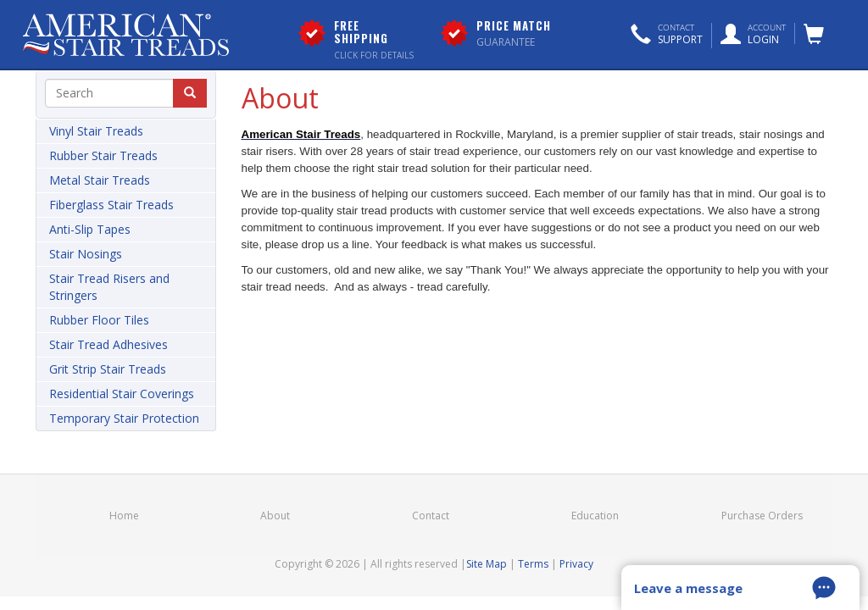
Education (595, 516)
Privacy (576, 564)
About (275, 516)
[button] (667, 36)
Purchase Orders (762, 516)
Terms (533, 564)
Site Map (487, 564)
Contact (431, 516)
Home (124, 516)
